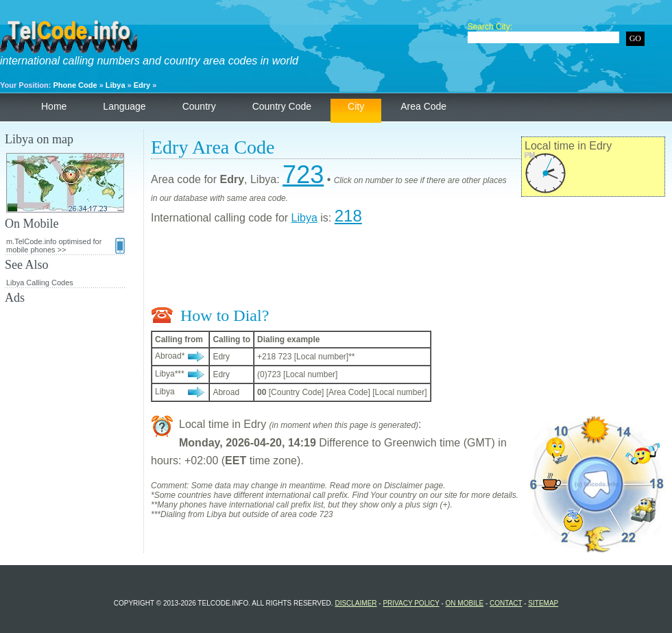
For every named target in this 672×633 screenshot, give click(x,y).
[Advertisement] (408, 269)
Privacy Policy (411, 603)
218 (348, 216)
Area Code (423, 106)
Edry (142, 85)
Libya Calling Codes (40, 283)
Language (124, 106)
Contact (506, 603)
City (356, 106)
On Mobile (465, 603)
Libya (116, 85)
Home (54, 106)
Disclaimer (356, 603)
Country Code (282, 106)
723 (303, 175)
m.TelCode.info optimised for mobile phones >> (65, 246)
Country (199, 106)
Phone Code (75, 85)
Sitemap (543, 603)
